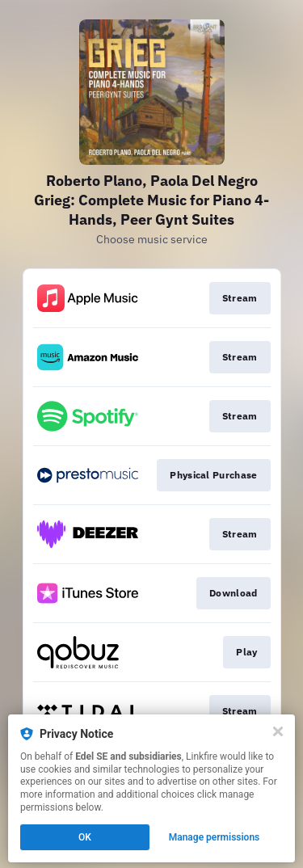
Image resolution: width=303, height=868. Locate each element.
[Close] (278, 731)
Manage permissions (215, 837)
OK (85, 837)
